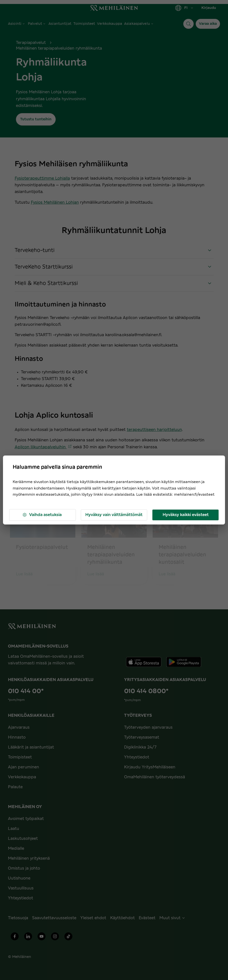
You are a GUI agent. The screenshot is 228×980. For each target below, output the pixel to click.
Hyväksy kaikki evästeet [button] (186, 515)
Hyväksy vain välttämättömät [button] (114, 515)
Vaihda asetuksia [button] (42, 515)
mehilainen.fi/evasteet (194, 495)
